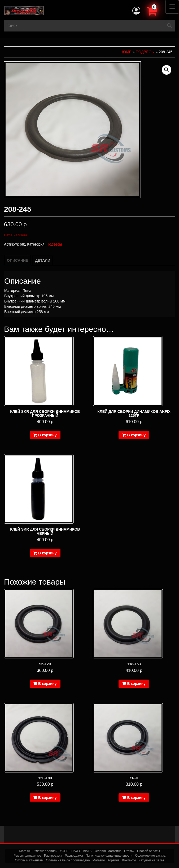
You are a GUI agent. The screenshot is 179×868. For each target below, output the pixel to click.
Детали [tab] (43, 260)
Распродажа (53, 856)
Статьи (129, 851)
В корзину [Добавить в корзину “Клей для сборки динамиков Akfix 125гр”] (136, 435)
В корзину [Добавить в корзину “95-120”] (47, 684)
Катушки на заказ (151, 860)
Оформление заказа (150, 856)
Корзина (113, 860)
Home (126, 52)
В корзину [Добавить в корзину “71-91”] (136, 798)
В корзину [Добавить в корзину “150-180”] (47, 798)
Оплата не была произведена (68, 860)
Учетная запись (46, 851)
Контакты (129, 860)
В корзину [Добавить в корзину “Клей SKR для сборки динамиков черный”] (47, 553)
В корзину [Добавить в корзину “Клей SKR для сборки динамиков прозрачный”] (47, 435)
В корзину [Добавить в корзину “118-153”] (136, 684)
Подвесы (145, 52)
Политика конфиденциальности (109, 856)
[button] (167, 70)
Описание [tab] (18, 260)
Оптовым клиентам (29, 860)
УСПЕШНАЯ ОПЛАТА (76, 851)
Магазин (25, 851)
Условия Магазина (108, 851)
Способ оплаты (149, 851)
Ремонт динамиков (27, 856)
